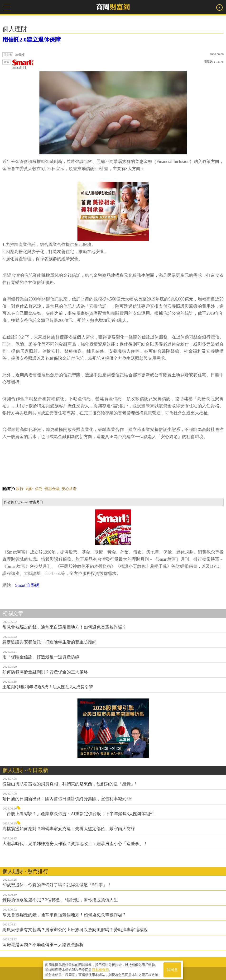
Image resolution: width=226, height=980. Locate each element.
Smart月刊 (23, 64)
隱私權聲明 (101, 968)
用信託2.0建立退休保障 (32, 40)
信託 (39, 489)
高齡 (29, 489)
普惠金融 (52, 489)
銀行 (20, 489)
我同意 (172, 968)
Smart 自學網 (27, 585)
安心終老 (69, 489)
